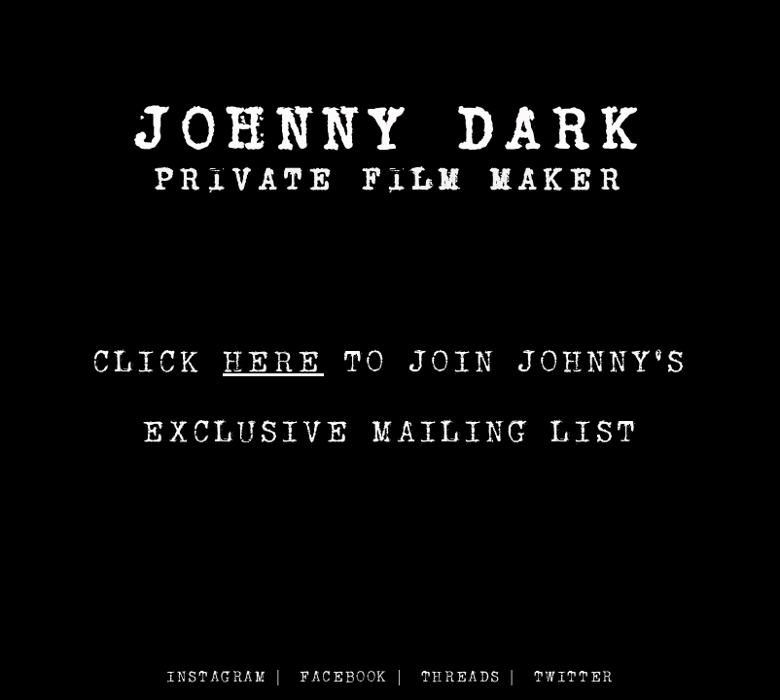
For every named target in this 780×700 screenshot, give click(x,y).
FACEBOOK (344, 676)
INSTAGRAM (216, 676)
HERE (273, 361)
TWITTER (574, 676)
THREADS (461, 676)
